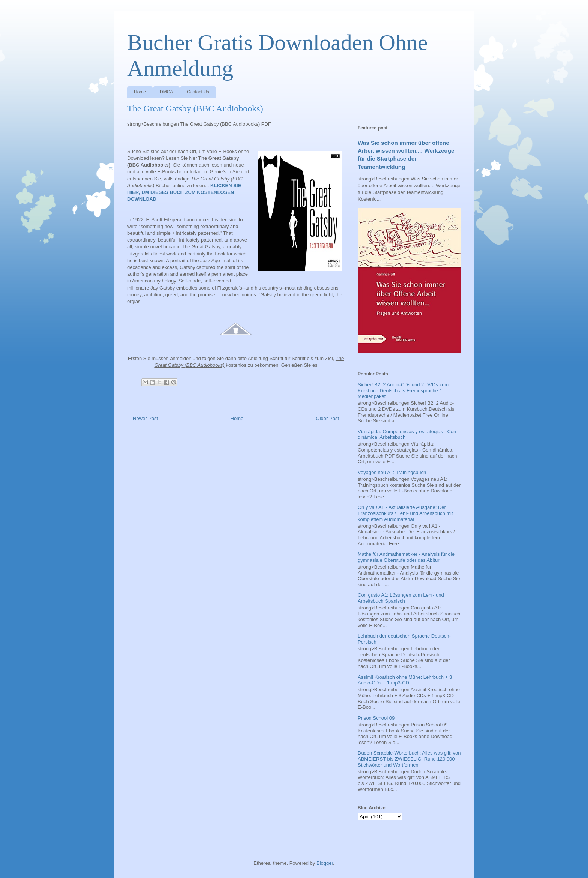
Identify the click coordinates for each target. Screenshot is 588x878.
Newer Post (145, 418)
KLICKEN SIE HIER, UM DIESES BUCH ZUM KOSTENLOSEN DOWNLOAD (184, 192)
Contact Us (198, 92)
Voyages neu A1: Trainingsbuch (392, 472)
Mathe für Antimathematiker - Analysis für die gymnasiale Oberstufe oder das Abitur (406, 557)
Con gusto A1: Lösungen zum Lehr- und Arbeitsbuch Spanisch (401, 598)
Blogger (325, 863)
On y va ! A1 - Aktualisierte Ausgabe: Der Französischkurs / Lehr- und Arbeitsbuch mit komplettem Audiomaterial (405, 513)
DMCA (166, 92)
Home (140, 92)
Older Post (328, 418)
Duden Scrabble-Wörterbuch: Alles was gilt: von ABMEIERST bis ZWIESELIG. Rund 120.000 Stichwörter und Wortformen (409, 759)
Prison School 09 (376, 718)
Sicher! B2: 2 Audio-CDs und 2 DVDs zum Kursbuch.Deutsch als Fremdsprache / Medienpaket (403, 390)
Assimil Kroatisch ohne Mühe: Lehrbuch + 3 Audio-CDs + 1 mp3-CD (405, 680)
